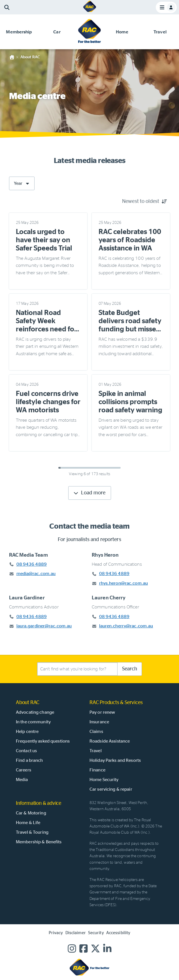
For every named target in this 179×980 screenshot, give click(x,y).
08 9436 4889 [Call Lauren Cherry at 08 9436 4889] (114, 617)
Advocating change (35, 712)
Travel (96, 751)
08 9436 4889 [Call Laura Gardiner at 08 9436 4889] (32, 617)
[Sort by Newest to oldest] (144, 201)
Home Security (104, 780)
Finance (97, 770)
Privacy (56, 933)
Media (22, 780)
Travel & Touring (32, 832)
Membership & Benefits (39, 842)
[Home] (90, 12)
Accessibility (118, 933)
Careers (24, 770)
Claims (96, 732)
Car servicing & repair (111, 789)
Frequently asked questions (43, 741)
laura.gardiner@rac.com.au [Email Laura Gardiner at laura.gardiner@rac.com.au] (44, 626)
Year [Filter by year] (22, 183)
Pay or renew (102, 712)
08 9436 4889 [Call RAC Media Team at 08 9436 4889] (32, 564)
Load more (89, 493)
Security (96, 933)
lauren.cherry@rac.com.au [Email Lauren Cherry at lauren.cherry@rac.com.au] (126, 626)
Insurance (99, 722)
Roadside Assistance (110, 741)
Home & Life (28, 823)
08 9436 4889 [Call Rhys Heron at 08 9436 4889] (114, 574)
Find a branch (29, 760)
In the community (33, 722)
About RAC (30, 57)
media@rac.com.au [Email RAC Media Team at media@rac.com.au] (36, 574)
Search (130, 669)
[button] (19, 32)
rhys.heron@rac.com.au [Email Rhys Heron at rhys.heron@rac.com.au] (124, 583)
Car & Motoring (31, 813)
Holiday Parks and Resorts (115, 760)
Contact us (26, 751)
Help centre (27, 732)
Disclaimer (76, 933)
